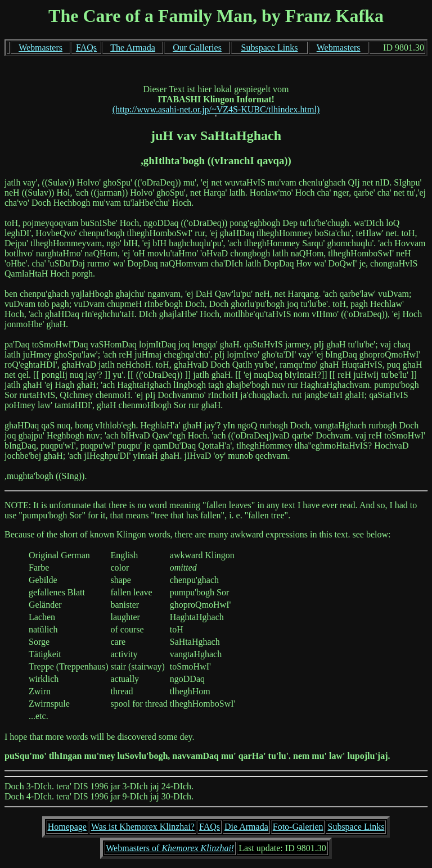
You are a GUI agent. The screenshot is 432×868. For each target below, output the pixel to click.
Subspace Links (270, 48)
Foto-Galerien (298, 827)
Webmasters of (170, 848)
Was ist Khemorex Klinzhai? (143, 827)
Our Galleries (197, 48)
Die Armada (246, 827)
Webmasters (40, 48)
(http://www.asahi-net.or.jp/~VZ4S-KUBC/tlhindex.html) (216, 109)
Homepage (67, 827)
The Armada (133, 48)
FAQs (86, 48)
